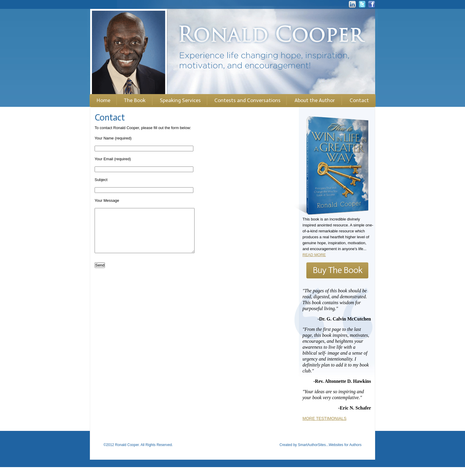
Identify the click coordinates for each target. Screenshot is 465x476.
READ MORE (314, 255)
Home (103, 100)
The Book (135, 100)
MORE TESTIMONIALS (324, 418)
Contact (359, 100)
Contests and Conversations (247, 100)
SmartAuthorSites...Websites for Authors (330, 454)
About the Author (315, 100)
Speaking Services (180, 100)
